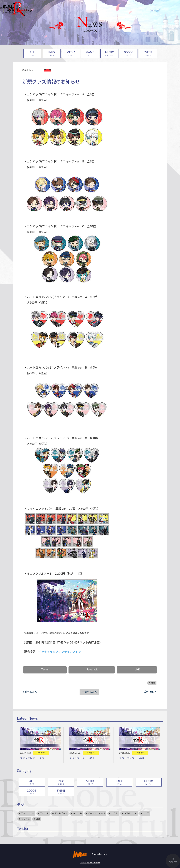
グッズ (47, 70)
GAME (90, 54)
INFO (52, 54)
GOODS (129, 54)
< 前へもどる (30, 692)
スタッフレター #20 (131, 758)
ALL (32, 54)
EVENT (148, 54)
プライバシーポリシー (90, 863)
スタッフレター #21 (82, 758)
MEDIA (71, 54)
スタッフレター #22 (32, 758)
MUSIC (110, 54)
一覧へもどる (89, 692)
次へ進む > (150, 692)
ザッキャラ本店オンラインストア (60, 652)
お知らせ (41, 753)
